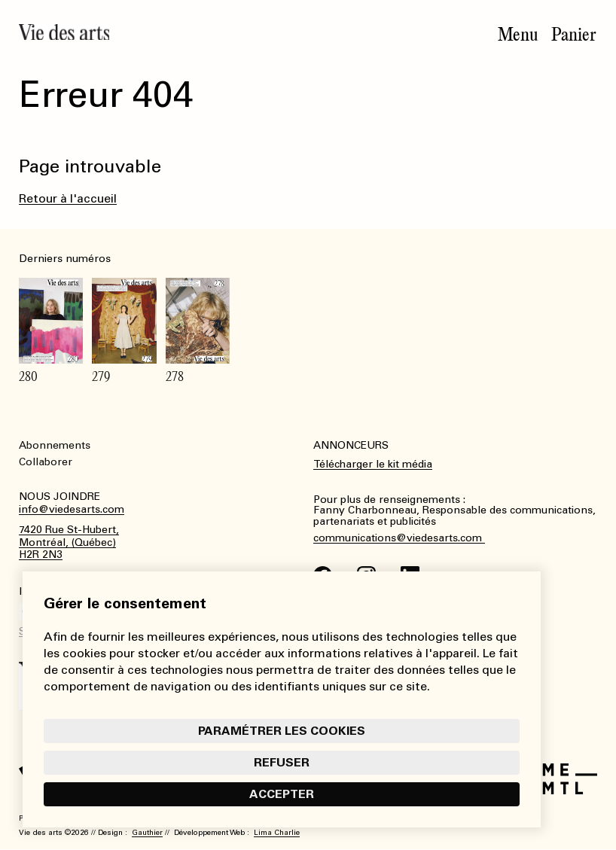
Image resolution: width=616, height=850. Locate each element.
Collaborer (46, 462)
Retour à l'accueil (68, 198)
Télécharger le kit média (373, 464)
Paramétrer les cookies (282, 731)
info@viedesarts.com (72, 510)
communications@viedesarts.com (399, 538)
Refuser (282, 762)
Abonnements (55, 445)
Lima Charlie (277, 833)
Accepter (282, 794)
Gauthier (147, 833)
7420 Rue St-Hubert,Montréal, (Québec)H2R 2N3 (69, 543)
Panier (574, 35)
